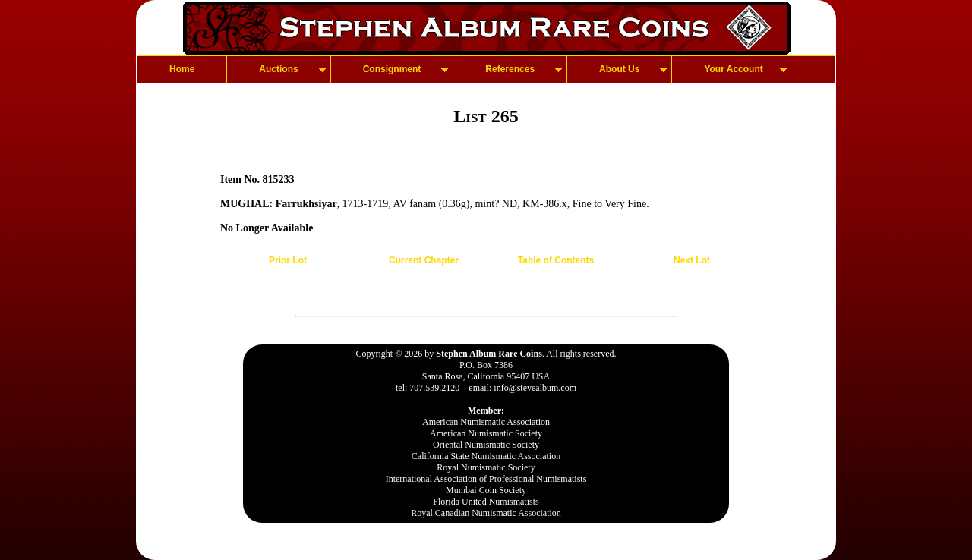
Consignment (392, 69)
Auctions (278, 69)
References (510, 69)
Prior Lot (288, 260)
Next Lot (692, 260)
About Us (619, 69)
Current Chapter (424, 260)
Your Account (733, 69)
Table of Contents (556, 260)
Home (182, 69)
